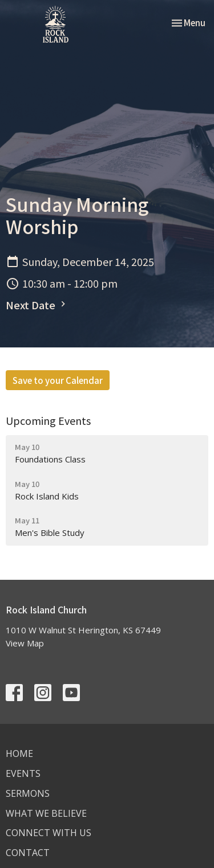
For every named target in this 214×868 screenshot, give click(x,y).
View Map (25, 643)
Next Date (37, 305)
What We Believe (46, 813)
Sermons (28, 793)
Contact (28, 853)
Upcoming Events (48, 420)
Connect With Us (49, 833)
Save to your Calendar (58, 380)
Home (19, 754)
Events (23, 773)
